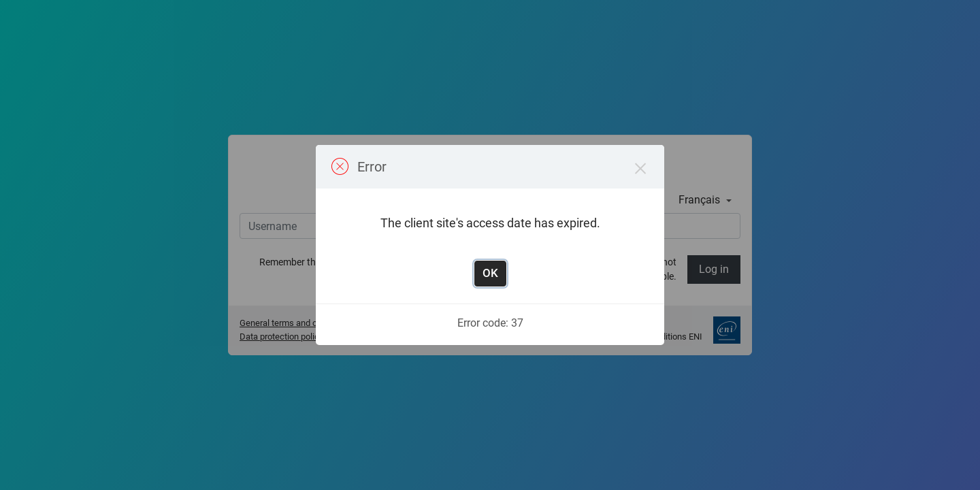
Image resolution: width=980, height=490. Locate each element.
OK (490, 273)
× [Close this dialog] (641, 168)
